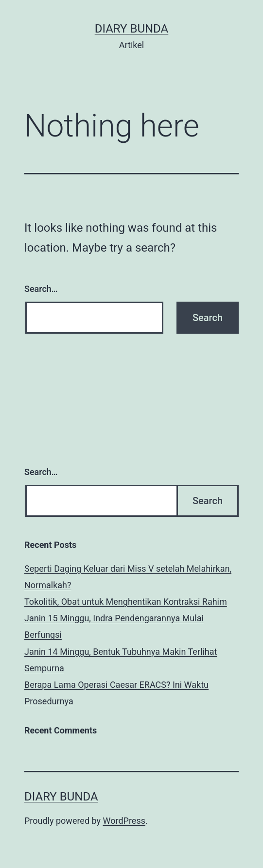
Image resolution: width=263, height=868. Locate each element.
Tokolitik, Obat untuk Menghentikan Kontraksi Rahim (126, 602)
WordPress (124, 821)
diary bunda (132, 29)
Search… (41, 289)
